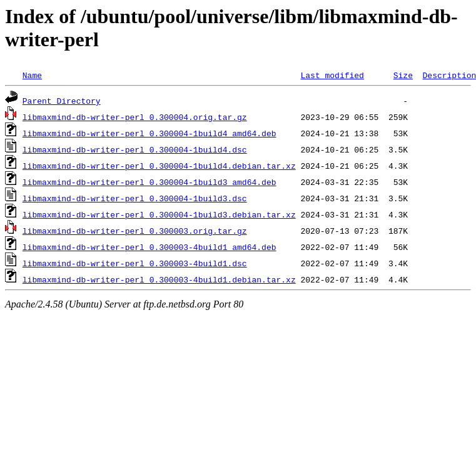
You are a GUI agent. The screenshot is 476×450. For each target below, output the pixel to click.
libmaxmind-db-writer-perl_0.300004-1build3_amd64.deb (149, 182)
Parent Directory (62, 101)
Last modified (332, 75)
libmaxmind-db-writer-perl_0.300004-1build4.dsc (135, 149)
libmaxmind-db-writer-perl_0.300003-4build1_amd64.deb (149, 247)
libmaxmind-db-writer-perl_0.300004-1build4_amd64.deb (149, 133)
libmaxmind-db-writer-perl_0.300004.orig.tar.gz (135, 117)
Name (32, 75)
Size (403, 75)
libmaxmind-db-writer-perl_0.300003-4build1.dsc (135, 263)
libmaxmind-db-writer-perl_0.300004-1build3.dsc (135, 198)
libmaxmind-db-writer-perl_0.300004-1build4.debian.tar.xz (159, 166)
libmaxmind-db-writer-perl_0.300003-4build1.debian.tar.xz (159, 279)
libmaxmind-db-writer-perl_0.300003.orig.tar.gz (135, 231)
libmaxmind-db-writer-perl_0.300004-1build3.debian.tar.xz (159, 214)
